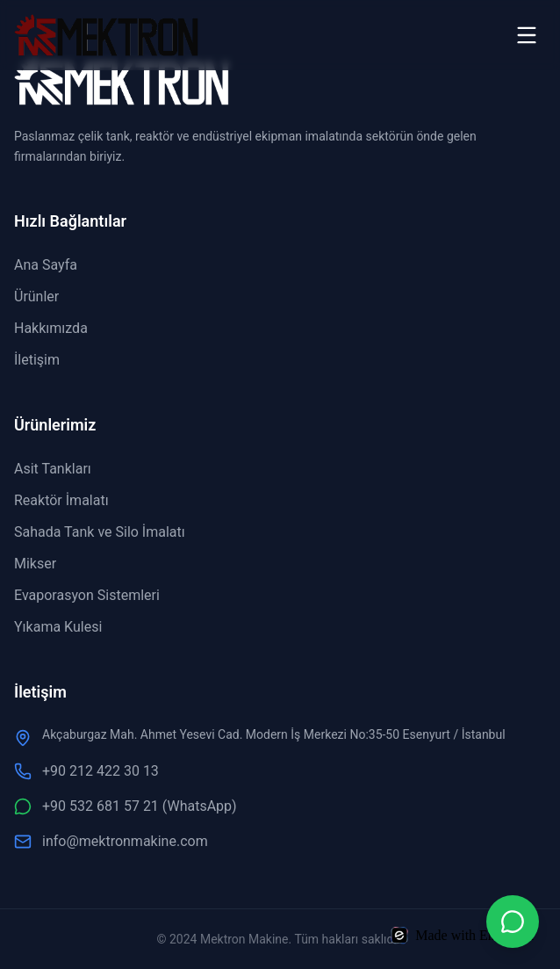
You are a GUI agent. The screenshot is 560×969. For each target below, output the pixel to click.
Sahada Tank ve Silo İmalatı (100, 532)
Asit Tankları (53, 469)
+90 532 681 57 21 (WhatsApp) (126, 806)
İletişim (37, 360)
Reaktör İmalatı (61, 500)
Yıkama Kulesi (58, 627)
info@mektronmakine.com (111, 842)
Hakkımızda (51, 328)
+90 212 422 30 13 (86, 771)
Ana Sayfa (46, 265)
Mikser (35, 564)
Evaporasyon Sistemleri (87, 595)
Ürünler (36, 296)
